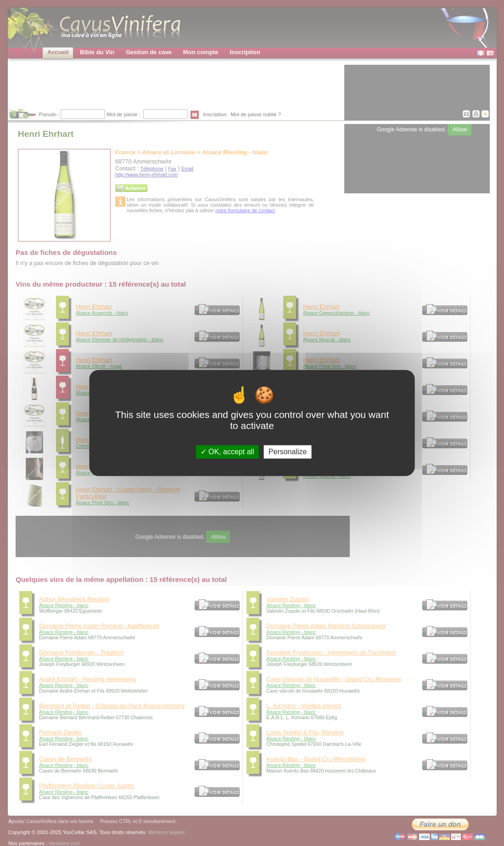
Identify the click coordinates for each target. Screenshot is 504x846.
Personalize (288, 452)
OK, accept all (227, 452)
